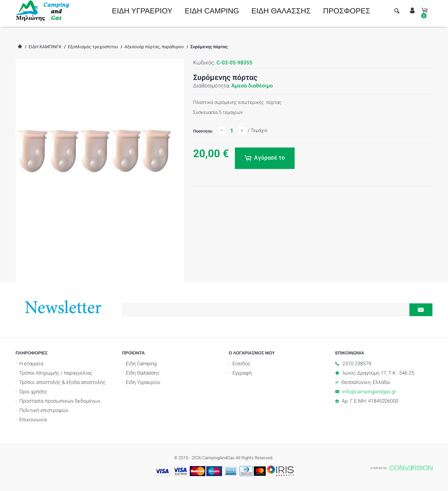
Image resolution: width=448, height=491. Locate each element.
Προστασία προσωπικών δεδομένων (60, 401)
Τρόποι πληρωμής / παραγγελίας (56, 373)
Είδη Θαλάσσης (143, 373)
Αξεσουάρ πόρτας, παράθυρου (154, 47)
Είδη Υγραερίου (143, 382)
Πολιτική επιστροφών (44, 410)
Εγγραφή (242, 373)
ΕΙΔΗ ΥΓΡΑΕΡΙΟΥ (142, 11)
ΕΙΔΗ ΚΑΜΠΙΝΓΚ (45, 47)
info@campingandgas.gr (369, 392)
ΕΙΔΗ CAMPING (212, 11)
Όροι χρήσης (33, 392)
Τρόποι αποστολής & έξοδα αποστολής (63, 382)
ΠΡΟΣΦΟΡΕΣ (347, 11)
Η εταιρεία (31, 364)
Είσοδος (241, 364)
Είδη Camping (141, 364)
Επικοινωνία (33, 420)
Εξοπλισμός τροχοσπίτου (93, 47)
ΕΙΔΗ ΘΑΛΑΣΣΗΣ (281, 11)
